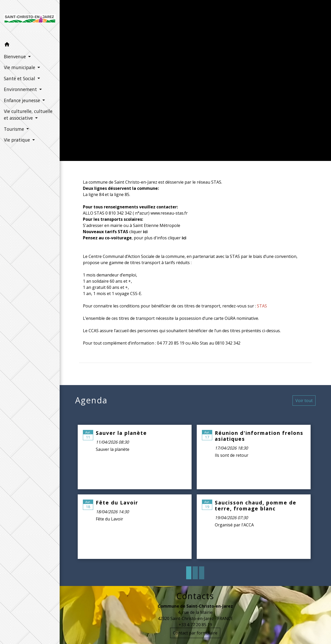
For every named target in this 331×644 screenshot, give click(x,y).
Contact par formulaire (195, 633)
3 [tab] (202, 573)
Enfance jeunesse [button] (23, 100)
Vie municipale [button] (20, 67)
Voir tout (304, 401)
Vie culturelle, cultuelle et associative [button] (28, 115)
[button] (30, 45)
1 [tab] (189, 573)
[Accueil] (30, 20)
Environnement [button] (21, 89)
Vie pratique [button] (18, 140)
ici (184, 238)
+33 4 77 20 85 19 (195, 625)
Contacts (195, 596)
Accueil (161, 86)
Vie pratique (194, 86)
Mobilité (228, 86)
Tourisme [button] (15, 129)
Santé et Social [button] (20, 78)
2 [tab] (195, 573)
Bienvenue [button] (15, 56)
